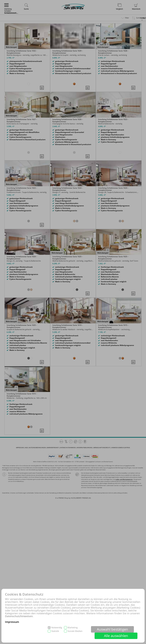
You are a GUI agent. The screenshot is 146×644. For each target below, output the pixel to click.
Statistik (55, 631)
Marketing (73, 627)
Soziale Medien (75, 631)
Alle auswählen (116, 636)
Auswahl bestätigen (112, 629)
